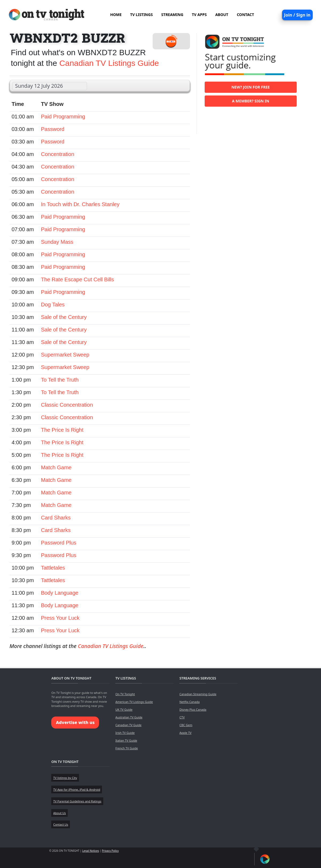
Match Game (56, 467)
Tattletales (53, 568)
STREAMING (172, 15)
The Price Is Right (62, 430)
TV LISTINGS (142, 15)
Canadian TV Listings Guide (109, 63)
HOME (116, 15)
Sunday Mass (57, 242)
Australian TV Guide (129, 717)
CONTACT (245, 15)
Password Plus (59, 543)
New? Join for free (251, 87)
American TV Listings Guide (134, 702)
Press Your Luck (60, 618)
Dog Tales (53, 305)
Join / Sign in (297, 15)
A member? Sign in (250, 101)
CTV (182, 717)
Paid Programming (63, 117)
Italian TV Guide (126, 740)
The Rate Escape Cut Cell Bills (78, 279)
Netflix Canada (189, 702)
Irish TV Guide (125, 733)
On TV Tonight (125, 694)
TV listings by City (65, 778)
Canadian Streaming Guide (198, 694)
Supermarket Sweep (65, 355)
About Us (59, 813)
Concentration (58, 154)
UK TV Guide (124, 709)
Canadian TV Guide (128, 725)
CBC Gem (186, 725)
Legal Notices (91, 851)
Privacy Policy (110, 851)
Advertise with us (75, 722)
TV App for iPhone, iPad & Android (77, 789)
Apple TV (185, 733)
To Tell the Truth (60, 380)
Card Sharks (56, 518)
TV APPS (199, 15)
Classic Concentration (67, 405)
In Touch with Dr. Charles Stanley (80, 204)
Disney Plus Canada (193, 709)
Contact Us (61, 824)
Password (53, 129)
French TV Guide (126, 748)
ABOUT (222, 15)
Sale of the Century (64, 317)
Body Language (60, 593)
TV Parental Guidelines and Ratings (77, 801)
